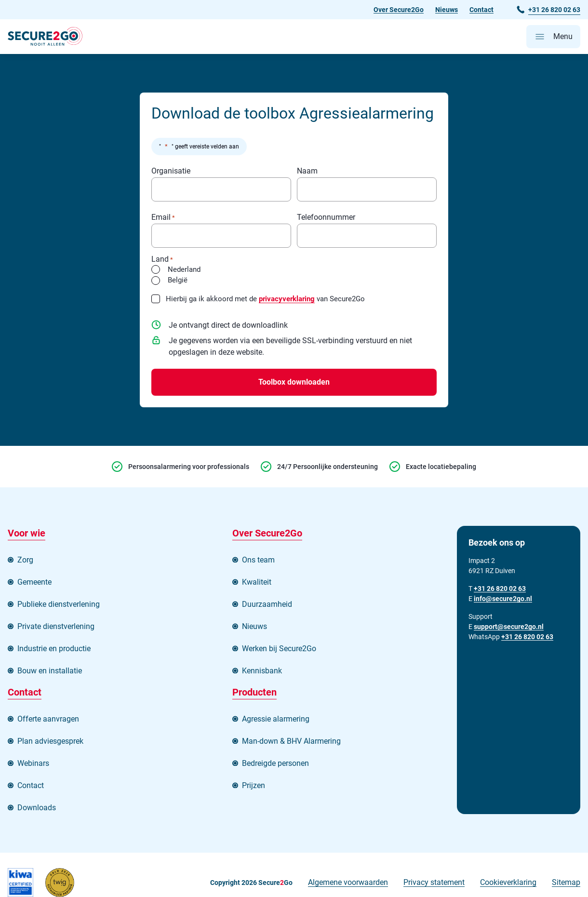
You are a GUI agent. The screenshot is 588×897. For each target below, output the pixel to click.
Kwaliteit (257, 582)
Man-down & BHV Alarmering (291, 741)
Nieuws (447, 10)
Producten (254, 692)
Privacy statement (434, 882)
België (178, 280)
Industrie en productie (54, 649)
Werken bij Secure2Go (279, 649)
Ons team (258, 560)
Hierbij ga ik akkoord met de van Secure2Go (265, 299)
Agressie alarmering (276, 719)
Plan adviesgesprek (50, 741)
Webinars (33, 763)
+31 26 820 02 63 (527, 637)
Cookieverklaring (508, 882)
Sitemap (566, 882)
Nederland (184, 269)
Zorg (25, 560)
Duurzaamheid (267, 604)
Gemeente (34, 582)
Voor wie (27, 533)
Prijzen (254, 785)
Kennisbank (262, 671)
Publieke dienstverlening (59, 604)
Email (163, 218)
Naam (307, 171)
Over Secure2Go (399, 10)
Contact (481, 10)
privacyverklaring (287, 299)
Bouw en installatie (50, 671)
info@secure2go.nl (503, 599)
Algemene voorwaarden (348, 882)
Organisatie (171, 171)
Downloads (37, 808)
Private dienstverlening (56, 626)
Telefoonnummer (326, 218)
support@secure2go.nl (509, 627)
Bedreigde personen (275, 763)
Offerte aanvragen (48, 719)
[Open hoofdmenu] (553, 37)
